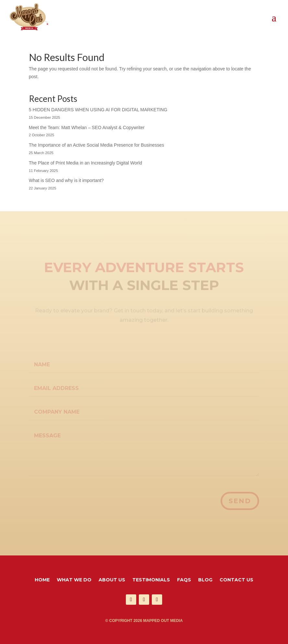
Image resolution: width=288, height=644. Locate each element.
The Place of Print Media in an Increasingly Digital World (85, 163)
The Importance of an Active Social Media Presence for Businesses (96, 145)
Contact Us (236, 580)
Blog (205, 580)
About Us (112, 580)
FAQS (184, 580)
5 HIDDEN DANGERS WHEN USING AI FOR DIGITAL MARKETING (98, 110)
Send (240, 501)
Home (42, 580)
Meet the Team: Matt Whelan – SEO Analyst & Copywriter (87, 128)
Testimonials (151, 580)
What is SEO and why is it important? (66, 180)
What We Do (74, 580)
